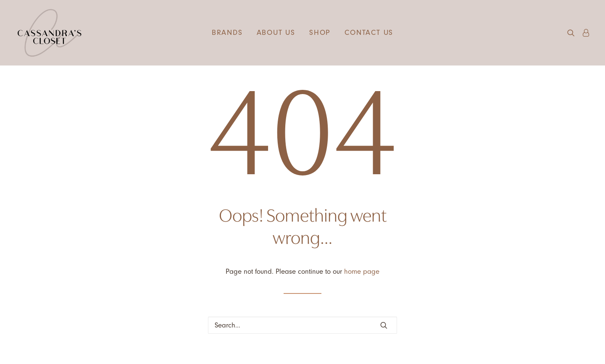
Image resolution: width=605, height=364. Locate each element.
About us (276, 33)
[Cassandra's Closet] (49, 33)
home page (362, 271)
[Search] (302, 325)
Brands (227, 33)
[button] (573, 33)
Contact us (369, 33)
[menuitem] (227, 33)
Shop (320, 33)
